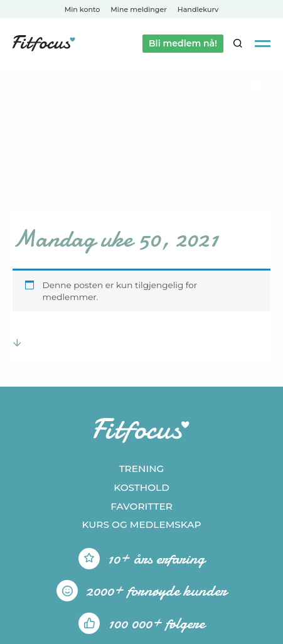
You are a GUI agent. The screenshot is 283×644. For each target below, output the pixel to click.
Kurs (141, 524)
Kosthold (141, 487)
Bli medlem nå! (183, 43)
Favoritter (141, 506)
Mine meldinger (138, 9)
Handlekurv (198, 9)
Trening (142, 469)
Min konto (83, 9)
